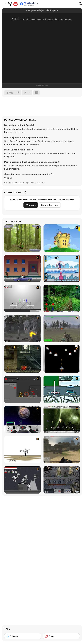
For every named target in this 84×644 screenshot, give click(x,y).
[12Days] (62, 389)
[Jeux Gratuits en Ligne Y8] (13, 4)
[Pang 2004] (62, 298)
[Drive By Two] (22, 268)
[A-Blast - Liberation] (62, 359)
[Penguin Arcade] (62, 268)
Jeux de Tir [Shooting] (19, 182)
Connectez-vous (50, 205)
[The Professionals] (62, 480)
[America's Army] (62, 329)
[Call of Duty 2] (22, 329)
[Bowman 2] (22, 450)
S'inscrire (31, 205)
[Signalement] (27, 93)
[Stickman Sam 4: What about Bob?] (22, 298)
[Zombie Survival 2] (22, 359)
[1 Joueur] (23, 636)
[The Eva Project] (62, 419)
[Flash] (61, 636)
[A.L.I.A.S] (22, 389)
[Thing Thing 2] (22, 480)
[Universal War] (22, 419)
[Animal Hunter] (22, 238)
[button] (8, 178)
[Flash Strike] (62, 450)
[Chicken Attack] (62, 238)
